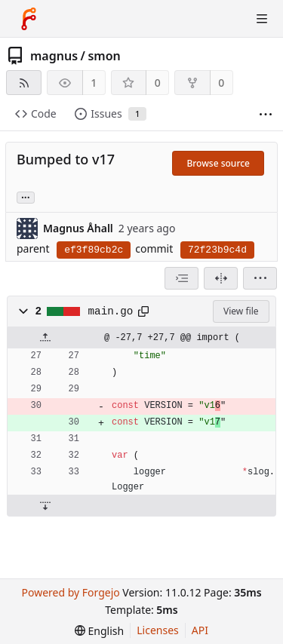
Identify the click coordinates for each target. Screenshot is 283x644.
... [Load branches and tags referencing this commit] (26, 196)
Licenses (158, 630)
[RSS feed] (24, 83)
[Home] (29, 19)
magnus (54, 56)
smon (104, 56)
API (200, 630)
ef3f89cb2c (94, 250)
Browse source (218, 163)
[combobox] (181, 278)
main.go (111, 311)
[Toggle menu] (262, 19)
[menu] (260, 278)
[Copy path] (143, 311)
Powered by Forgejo (70, 592)
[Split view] (221, 278)
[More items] (266, 114)
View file (241, 311)
